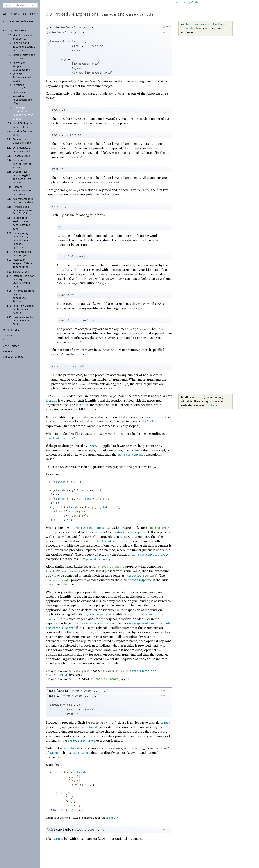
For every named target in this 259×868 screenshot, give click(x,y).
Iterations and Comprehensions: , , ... (23, 210)
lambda (109, 14)
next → (34, 14)
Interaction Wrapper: (23, 264)
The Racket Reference (20, 22)
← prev (15, 14)
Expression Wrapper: (21, 67)
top (5, 14)
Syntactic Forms (19, 31)
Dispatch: (21, 156)
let (57, 507)
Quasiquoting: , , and (21, 240)
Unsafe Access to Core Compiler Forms (23, 321)
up (24, 14)
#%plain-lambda (61, 830)
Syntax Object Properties (130, 532)
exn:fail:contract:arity (109, 541)
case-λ (54, 696)
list (82, 490)
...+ (112, 723)
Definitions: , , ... (23, 164)
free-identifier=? (145, 671)
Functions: (198, 24)
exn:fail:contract (131, 455)
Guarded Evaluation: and (22, 191)
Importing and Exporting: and (24, 47)
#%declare (134, 576)
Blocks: (21, 272)
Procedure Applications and (22, 100)
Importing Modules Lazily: (23, 310)
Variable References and (22, 77)
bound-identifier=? (60, 438)
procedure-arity (98, 559)
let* (214, 405)
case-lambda (140, 14)
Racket (187, 3)
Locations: (21, 89)
